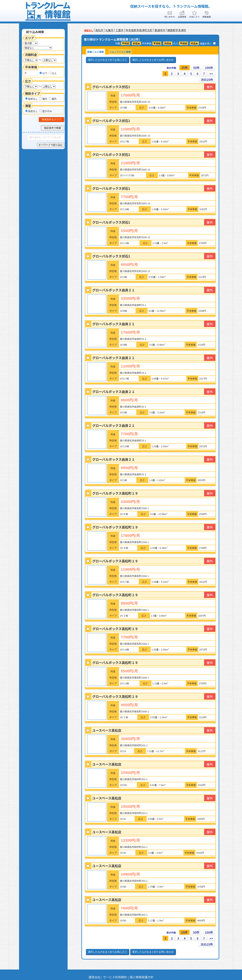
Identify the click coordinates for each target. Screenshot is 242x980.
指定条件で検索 (53, 128)
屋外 (53, 99)
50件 (196, 68)
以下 (43, 73)
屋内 (43, 99)
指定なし (31, 99)
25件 (184, 68)
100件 (209, 68)
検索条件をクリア (52, 119)
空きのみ (46, 111)
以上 (53, 73)
